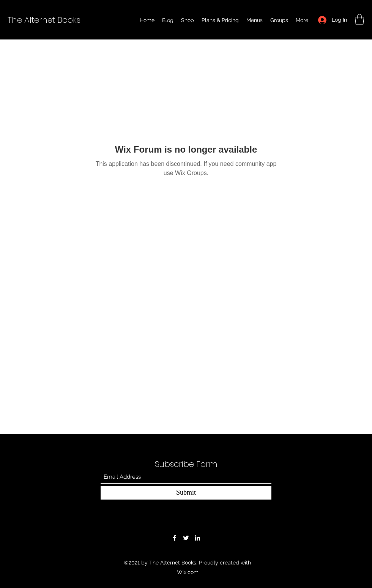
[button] (359, 20)
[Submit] (186, 493)
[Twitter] (186, 538)
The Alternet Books (44, 20)
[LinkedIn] (197, 538)
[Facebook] (175, 538)
